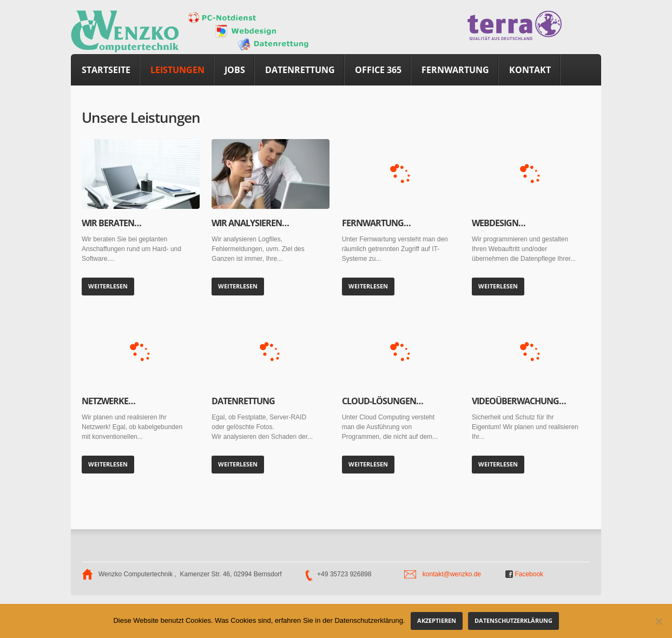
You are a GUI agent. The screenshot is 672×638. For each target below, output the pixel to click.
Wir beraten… (111, 223)
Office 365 (378, 70)
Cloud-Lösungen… (383, 401)
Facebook (524, 574)
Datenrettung (300, 70)
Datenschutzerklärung (513, 620)
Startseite (106, 70)
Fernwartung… (376, 223)
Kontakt (530, 70)
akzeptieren (437, 620)
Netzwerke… (108, 401)
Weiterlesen (108, 286)
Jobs (235, 70)
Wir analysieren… (250, 223)
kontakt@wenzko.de (452, 574)
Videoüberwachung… (519, 401)
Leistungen (177, 70)
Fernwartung (455, 70)
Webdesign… (499, 223)
